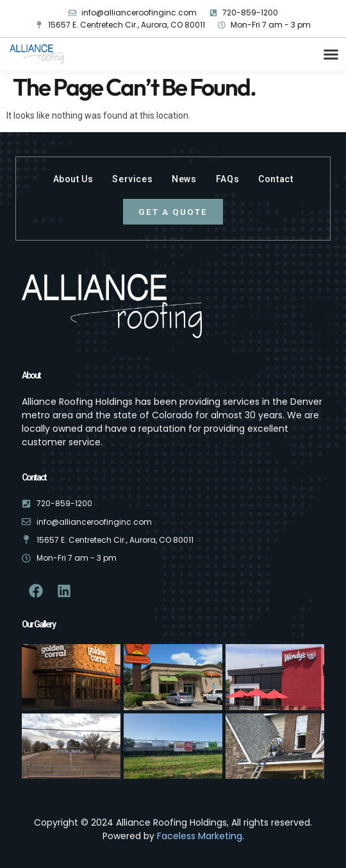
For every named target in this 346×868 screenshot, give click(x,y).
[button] (331, 55)
